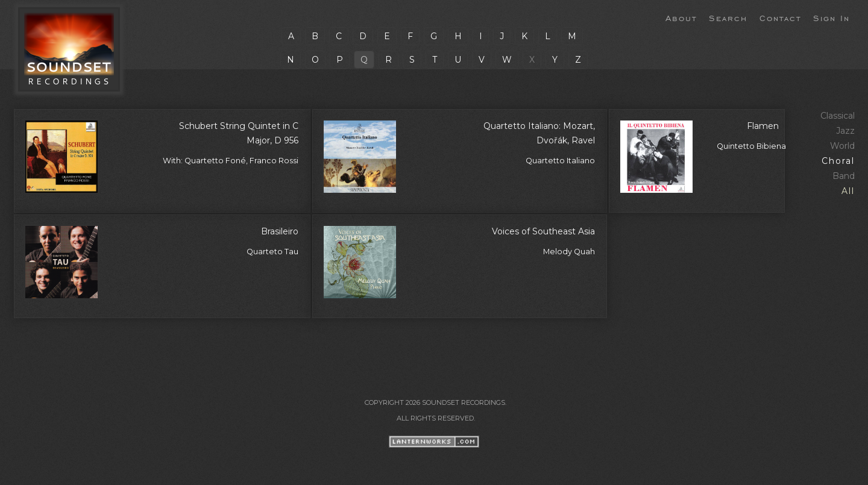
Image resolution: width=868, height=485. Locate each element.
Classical (838, 116)
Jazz (845, 131)
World (842, 146)
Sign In (832, 17)
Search (728, 17)
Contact (780, 17)
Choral (838, 161)
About (681, 17)
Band (844, 176)
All (848, 191)
